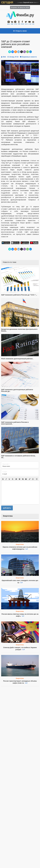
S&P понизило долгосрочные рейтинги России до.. (17, 390)
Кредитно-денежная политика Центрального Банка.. (19, 330)
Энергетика (20, 544)
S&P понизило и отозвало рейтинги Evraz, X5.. (18, 457)
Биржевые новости (29, 57)
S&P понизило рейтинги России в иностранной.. (15, 423)
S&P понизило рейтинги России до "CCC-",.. (19, 295)
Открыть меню (20, 31)
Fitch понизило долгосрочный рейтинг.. (17, 359)
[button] (3, 479)
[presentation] (3, 479)
